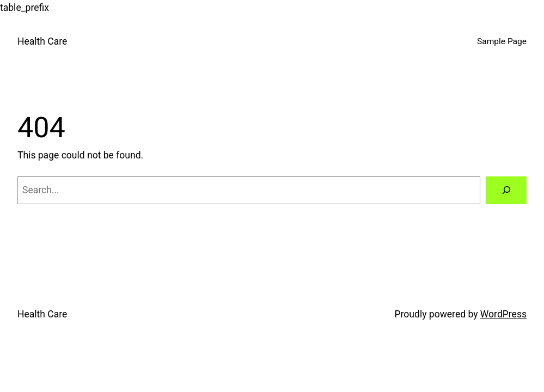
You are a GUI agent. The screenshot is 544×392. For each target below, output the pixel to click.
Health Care (42, 41)
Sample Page (502, 41)
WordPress (503, 314)
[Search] (506, 190)
